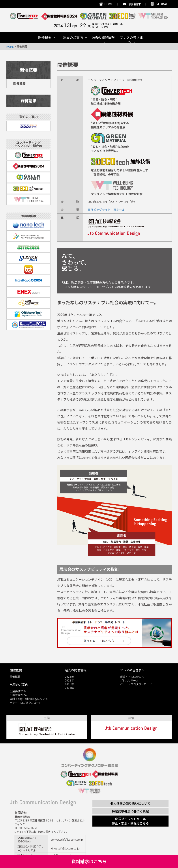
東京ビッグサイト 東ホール (106, 210)
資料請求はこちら (89, 861)
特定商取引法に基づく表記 (130, 811)
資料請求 (28, 101)
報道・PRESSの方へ (132, 677)
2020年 (69, 688)
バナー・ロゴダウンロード (26, 703)
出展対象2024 (18, 695)
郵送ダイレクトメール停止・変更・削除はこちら (130, 821)
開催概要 (19, 83)
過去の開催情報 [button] (103, 39)
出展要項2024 (18, 691)
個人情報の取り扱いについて (130, 803)
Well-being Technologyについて (29, 699)
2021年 (69, 684)
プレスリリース (129, 680)
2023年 (69, 677)
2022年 (69, 680)
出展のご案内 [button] (75, 37)
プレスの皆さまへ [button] (131, 39)
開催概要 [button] (47, 37)
